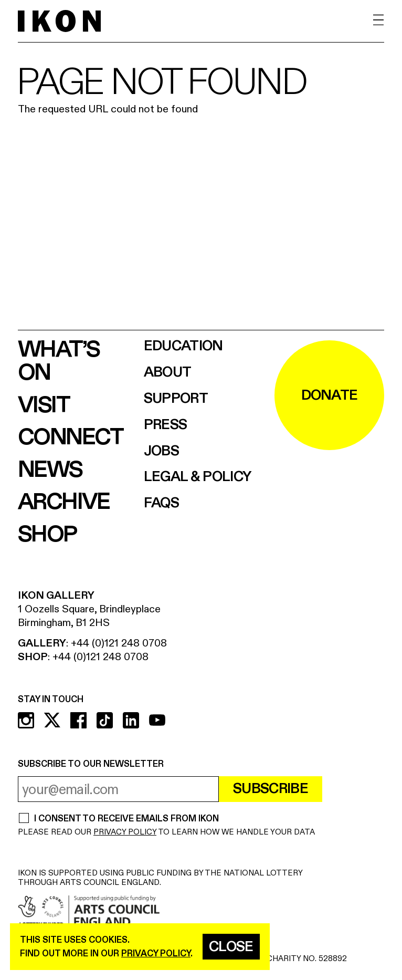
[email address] (118, 789)
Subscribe (271, 789)
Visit (44, 405)
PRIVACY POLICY (125, 832)
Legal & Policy (198, 477)
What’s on (59, 361)
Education (183, 346)
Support (176, 399)
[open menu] (379, 20)
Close (231, 947)
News (50, 470)
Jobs (161, 451)
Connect (71, 437)
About (168, 373)
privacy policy (156, 953)
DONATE (330, 395)
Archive (64, 502)
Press (166, 425)
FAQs (161, 503)
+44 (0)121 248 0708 (119, 643)
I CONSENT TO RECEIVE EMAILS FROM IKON (126, 819)
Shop (47, 535)
